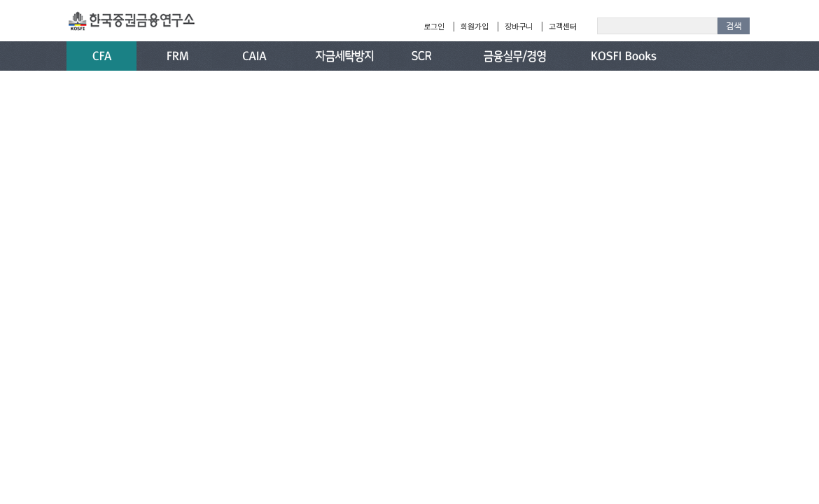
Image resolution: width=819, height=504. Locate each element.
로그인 (434, 26)
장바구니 (519, 26)
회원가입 (475, 26)
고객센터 (563, 26)
